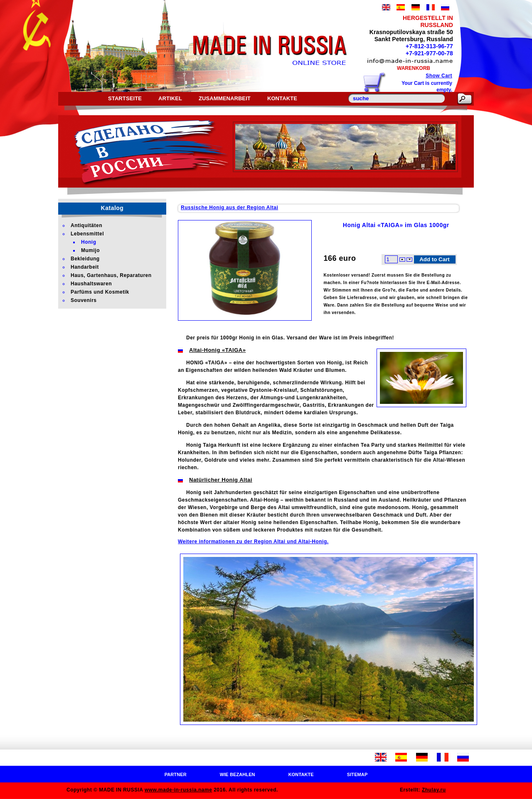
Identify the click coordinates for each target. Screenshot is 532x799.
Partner (176, 774)
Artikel (170, 98)
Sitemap (357, 774)
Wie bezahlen (238, 774)
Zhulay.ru (434, 790)
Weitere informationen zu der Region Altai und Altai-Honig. (253, 542)
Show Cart (439, 76)
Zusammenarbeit (225, 98)
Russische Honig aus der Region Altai (229, 208)
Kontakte (282, 98)
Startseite (125, 98)
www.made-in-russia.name (178, 790)
